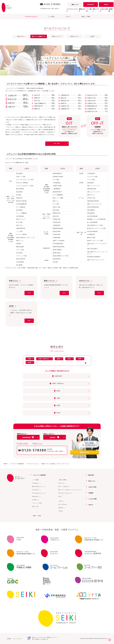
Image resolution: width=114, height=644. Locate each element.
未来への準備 (62, 480)
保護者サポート (62, 508)
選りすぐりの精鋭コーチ (64, 487)
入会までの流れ (100, 11)
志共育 (92, 36)
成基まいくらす (75, 5)
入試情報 (60, 511)
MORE (29, 293)
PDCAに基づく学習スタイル (65, 493)
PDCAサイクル (75, 36)
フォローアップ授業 (37, 503)
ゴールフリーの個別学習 (39, 475)
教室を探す (91, 475)
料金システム (89, 11)
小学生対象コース (36, 483)
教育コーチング (57, 36)
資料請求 (106, 5)
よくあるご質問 (92, 499)
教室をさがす (89, 452)
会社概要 (9, 639)
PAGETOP (110, 640)
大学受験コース (36, 500)
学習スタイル (21, 36)
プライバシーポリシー (18, 639)
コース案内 (51, 17)
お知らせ (90, 504)
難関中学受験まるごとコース (39, 487)
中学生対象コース (36, 490)
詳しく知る (61, 144)
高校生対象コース (36, 496)
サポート (68, 17)
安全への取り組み (63, 504)
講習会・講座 (35, 506)
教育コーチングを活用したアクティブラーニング (70, 490)
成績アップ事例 (86, 17)
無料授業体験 (91, 5)
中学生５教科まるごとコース (39, 493)
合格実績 (110, 11)
